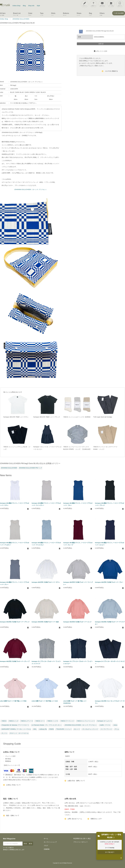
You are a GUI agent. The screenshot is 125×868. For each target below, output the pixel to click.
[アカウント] (85, 4)
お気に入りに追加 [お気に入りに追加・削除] (100, 51)
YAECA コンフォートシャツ (86, 721)
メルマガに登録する (110, 71)
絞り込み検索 (119, 13)
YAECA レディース (27, 721)
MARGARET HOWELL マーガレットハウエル (16, 729)
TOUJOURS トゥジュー (64, 729)
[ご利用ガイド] (93, 4)
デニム (117, 729)
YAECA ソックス (53, 721)
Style (38, 6)
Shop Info (31, 6)
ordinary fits (43, 729)
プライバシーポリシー (81, 842)
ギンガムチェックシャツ (90, 729)
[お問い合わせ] (102, 4)
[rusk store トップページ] (5, 6)
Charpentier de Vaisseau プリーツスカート (16, 725)
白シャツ (77, 729)
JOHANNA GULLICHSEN (9, 468)
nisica (115, 725)
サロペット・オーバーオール (19, 733)
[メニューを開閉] (118, 4)
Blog (24, 6)
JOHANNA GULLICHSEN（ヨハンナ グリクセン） (31, 189)
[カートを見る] (111, 4)
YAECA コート (40, 721)
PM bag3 (13, 85)
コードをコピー (110, 852)
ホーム (46, 839)
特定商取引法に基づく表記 (82, 839)
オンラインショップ (50, 842)
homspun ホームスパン (105, 721)
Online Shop (16, 6)
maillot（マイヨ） (105, 725)
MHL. (35, 729)
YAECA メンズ (14, 721)
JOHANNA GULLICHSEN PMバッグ (30, 468)
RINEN (52, 729)
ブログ (46, 846)
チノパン (5, 733)
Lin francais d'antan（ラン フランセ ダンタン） (47, 725)
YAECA (4, 721)
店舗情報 (47, 849)
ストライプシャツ (107, 729)
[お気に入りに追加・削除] (28, 509)
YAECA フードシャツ (68, 721)
